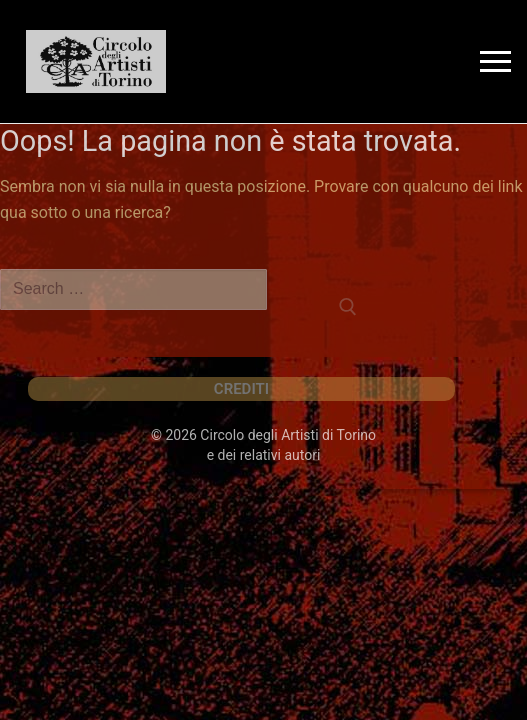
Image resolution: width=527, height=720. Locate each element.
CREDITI (241, 389)
